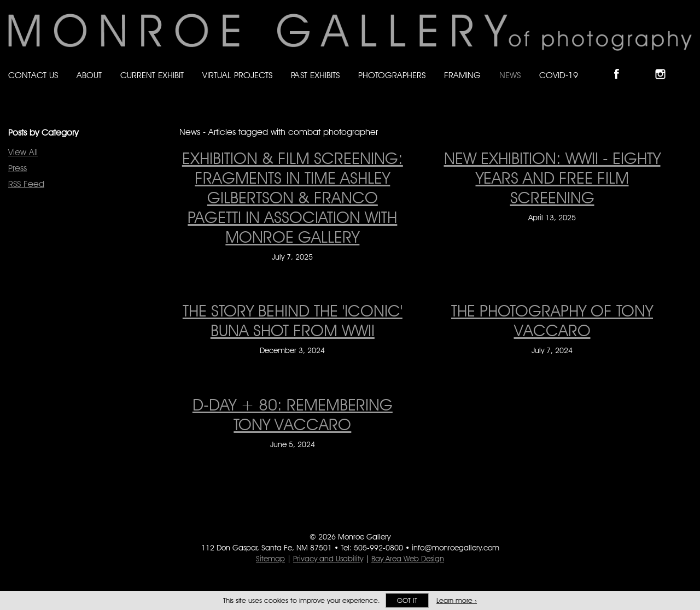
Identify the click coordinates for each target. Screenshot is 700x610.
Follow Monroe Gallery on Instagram (665, 65)
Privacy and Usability (328, 559)
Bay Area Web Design (408, 559)
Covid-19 (559, 75)
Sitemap (270, 559)
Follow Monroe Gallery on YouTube (687, 65)
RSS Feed (26, 184)
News (510, 75)
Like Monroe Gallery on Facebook (622, 65)
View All (23, 152)
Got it (407, 600)
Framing (462, 75)
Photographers (392, 75)
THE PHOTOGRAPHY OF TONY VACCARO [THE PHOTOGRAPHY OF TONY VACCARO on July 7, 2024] (552, 320)
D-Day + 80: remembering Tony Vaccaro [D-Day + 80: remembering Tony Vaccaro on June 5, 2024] (293, 414)
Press (17, 168)
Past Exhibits (315, 75)
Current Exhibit (152, 75)
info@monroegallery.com (456, 548)
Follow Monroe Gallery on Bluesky (644, 65)
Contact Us (33, 75)
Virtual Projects (237, 75)
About (89, 75)
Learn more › (457, 600)
